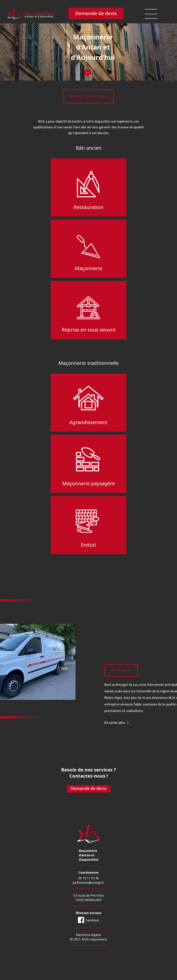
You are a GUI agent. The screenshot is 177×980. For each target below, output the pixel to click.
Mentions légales (89, 945)
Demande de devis (96, 14)
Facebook (92, 931)
